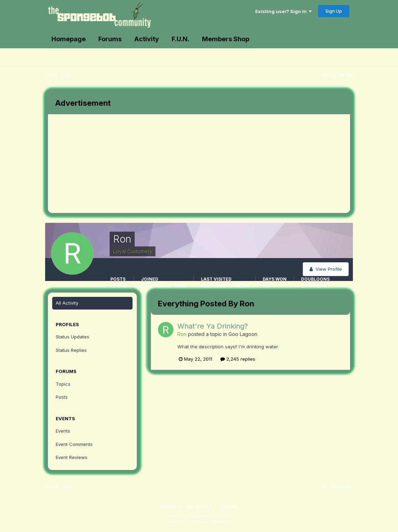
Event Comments (74, 444)
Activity (147, 39)
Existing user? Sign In (283, 11)
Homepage (69, 39)
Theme (170, 507)
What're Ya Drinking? (213, 326)
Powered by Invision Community (199, 522)
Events (63, 431)
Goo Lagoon (243, 334)
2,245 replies (238, 359)
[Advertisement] (176, 164)
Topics (63, 384)
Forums (110, 39)
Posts (62, 397)
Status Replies (71, 350)
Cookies (229, 507)
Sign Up (334, 11)
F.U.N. (180, 39)
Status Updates (72, 337)
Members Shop (226, 39)
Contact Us (200, 507)
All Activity (67, 303)
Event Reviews (72, 457)
